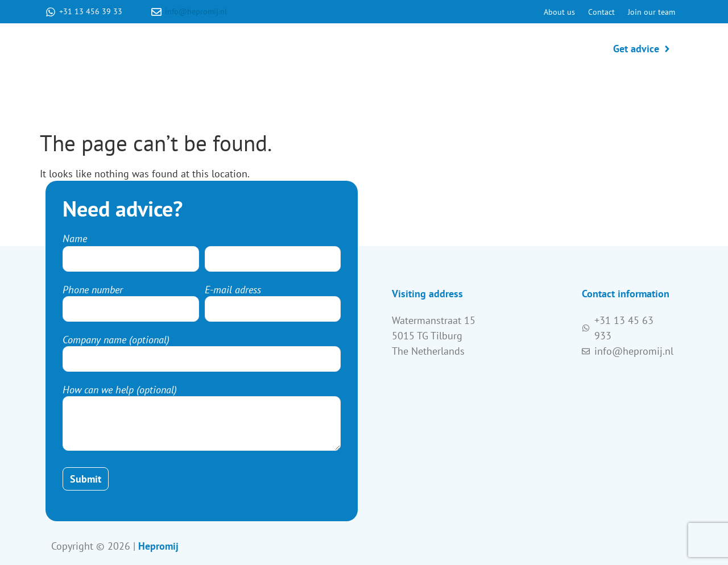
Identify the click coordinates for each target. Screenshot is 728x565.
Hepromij (158, 546)
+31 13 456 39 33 (91, 11)
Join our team (652, 12)
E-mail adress (233, 290)
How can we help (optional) (120, 390)
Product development (326, 49)
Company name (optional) (116, 340)
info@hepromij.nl (196, 11)
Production (419, 49)
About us (559, 12)
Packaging (549, 49)
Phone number (93, 290)
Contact (601, 12)
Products (485, 49)
